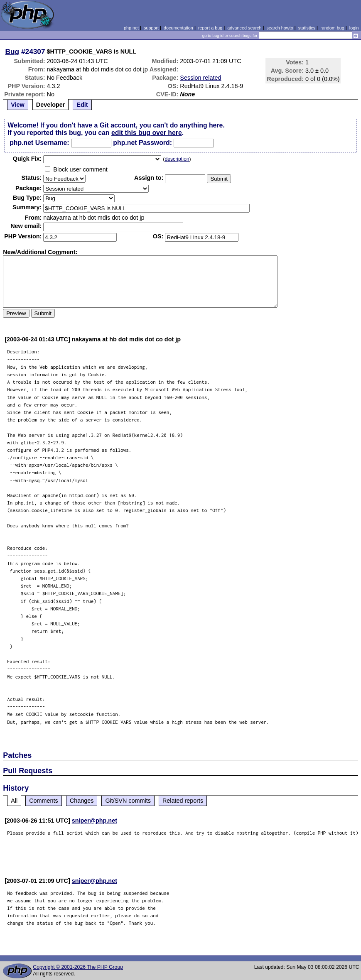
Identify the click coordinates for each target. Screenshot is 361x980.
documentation (178, 28)
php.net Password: (142, 143)
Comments (44, 801)
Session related (200, 78)
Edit (82, 105)
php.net (131, 28)
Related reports (183, 801)
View (18, 105)
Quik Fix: (27, 159)
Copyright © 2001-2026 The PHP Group (78, 967)
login (354, 28)
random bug (332, 28)
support (151, 28)
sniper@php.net (95, 821)
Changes (82, 801)
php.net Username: (39, 143)
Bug (12, 51)
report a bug (210, 28)
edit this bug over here (147, 133)
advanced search (244, 28)
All (14, 801)
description (177, 159)
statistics (307, 28)
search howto (280, 28)
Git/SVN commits (128, 801)
